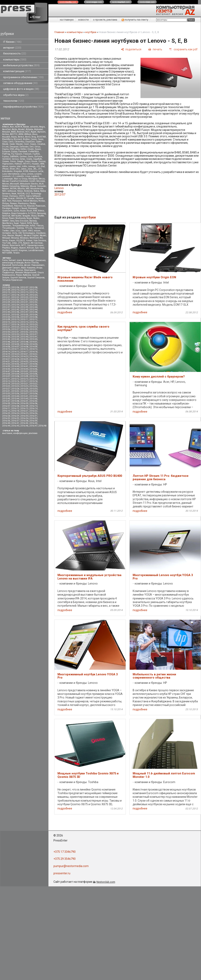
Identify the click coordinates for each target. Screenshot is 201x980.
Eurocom (6, 152)
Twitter (6, 231)
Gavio (30, 157)
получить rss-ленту (135, 20)
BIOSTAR (41, 137)
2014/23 (6, 357)
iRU (18, 169)
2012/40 (33, 307)
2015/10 (33, 376)
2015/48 (15, 401)
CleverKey (19, 142)
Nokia (36, 191)
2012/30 (15, 302)
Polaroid (31, 206)
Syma (36, 223)
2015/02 (33, 371)
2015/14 (33, 379)
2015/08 (15, 376)
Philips (6, 203)
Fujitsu (6, 157)
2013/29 (33, 329)
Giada (29, 159)
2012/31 (24, 302)
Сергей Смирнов (36, 278)
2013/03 (24, 315)
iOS (38, 166)
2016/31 (33, 416)
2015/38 (33, 394)
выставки (7, 433)
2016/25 (24, 413)
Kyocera (33, 171)
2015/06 (33, 374)
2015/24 (15, 386)
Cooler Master (16, 144)
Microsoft (14, 184)
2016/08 (15, 406)
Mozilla (21, 189)
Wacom (11, 235)
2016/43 (33, 423)
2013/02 (15, 315)
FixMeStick (34, 152)
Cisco (5, 142)
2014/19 (6, 354)
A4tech (6, 127)
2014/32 (15, 362)
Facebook (23, 152)
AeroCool (6, 129)
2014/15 (15, 352)
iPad (43, 166)
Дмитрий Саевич (11, 268)
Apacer (23, 248)
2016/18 (15, 411)
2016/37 (15, 421)
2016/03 (6, 403)
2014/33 (24, 362)
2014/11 (15, 349)
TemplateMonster (21, 226)
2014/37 (24, 364)
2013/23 (15, 327)
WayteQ (19, 235)
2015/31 (6, 391)
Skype (29, 218)
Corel (26, 144)
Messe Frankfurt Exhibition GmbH (19, 181)
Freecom (27, 154)
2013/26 (6, 329)
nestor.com (68, 2)
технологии (14, 101)
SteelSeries (8, 223)
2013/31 (15, 332)
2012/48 (33, 312)
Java (30, 169)
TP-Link (29, 228)
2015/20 (15, 384)
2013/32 (24, 332)
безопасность (15, 53)
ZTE (20, 243)
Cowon (33, 144)
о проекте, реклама (105, 20)
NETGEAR (7, 253)
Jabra (24, 169)
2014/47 (6, 371)
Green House (31, 161)
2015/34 (33, 391)
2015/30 (33, 389)
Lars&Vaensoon (36, 250)
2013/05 (6, 317)
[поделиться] (131, 49)
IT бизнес (12, 42)
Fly (12, 154)
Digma (5, 149)
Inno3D (14, 250)
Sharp (34, 216)
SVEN (30, 223)
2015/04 (15, 374)
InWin (25, 166)
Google (20, 161)
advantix (34, 127)
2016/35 (33, 418)
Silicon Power (8, 218)
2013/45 (33, 339)
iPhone (5, 169)
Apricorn (41, 132)
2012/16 (33, 292)
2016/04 (15, 403)
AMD (13, 132)
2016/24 (15, 413)
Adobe (26, 127)
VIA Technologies (27, 233)
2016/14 (33, 408)
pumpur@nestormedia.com (71, 866)
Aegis (42, 127)
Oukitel (31, 198)
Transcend (39, 228)
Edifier (24, 149)
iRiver (12, 169)
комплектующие (17, 71)
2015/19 (6, 384)
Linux (28, 176)
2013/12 (33, 319)
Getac (23, 159)
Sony (12, 221)
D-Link (5, 147)
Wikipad (6, 238)
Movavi (6, 189)
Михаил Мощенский (26, 273)
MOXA (13, 189)
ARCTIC (14, 134)
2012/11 (24, 290)
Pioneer (13, 203)
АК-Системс (37, 243)
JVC (40, 169)
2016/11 (6, 408)
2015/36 (15, 394)
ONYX (22, 196)
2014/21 (24, 354)
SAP (13, 216)
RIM (35, 211)
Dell (32, 147)
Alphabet (38, 129)
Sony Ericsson (22, 221)
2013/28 (24, 329)
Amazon (6, 132)
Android (21, 132)
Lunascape (8, 179)
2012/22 (15, 297)
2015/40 (15, 396)
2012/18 (15, 295)
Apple (34, 132)
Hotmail (18, 164)
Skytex (36, 218)
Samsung (41, 213)
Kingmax (23, 250)
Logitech (35, 176)
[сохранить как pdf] (183, 49)
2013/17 (6, 324)
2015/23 (6, 386)
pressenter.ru (62, 873)
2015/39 (6, 396)
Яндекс (15, 248)
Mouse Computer (38, 186)
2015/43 (6, 399)
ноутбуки (91, 32)
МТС (24, 245)
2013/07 (24, 317)
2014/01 (33, 342)
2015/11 (6, 379)
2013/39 (15, 337)
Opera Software (33, 196)
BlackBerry (7, 139)
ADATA (19, 127)
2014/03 (15, 344)
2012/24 (33, 297)
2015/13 (24, 379)
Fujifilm (36, 154)
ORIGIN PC (21, 198)
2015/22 (33, 384)
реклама (33, 433)
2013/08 (33, 317)
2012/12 (33, 290)
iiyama (12, 166)
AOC (28, 132)
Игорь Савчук (16, 270)
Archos (6, 134)
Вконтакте (15, 245)
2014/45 (24, 369)
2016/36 (6, 421)
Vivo (4, 235)
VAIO (30, 231)
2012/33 (6, 305)
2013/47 (15, 342)
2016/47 (33, 426)
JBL (35, 169)
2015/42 (33, 396)
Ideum (5, 166)
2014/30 (33, 359)
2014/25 (24, 357)
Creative (41, 144)
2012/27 (24, 300)
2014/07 (15, 347)
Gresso (42, 161)
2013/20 (33, 324)
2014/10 (6, 349)
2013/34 (6, 334)
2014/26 (33, 357)
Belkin (21, 137)
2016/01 (24, 401)
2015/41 (24, 396)
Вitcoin (5, 245)
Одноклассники (35, 245)
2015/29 (24, 389)
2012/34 (15, 305)
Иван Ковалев (28, 268)
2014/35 (6, 364)
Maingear (33, 179)
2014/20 (15, 354)
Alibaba (29, 129)
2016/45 (15, 426)
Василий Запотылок (13, 265)
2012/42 (15, 310)
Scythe (18, 216)
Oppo (5, 198)
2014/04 (24, 344)
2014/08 (24, 347)
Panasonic (17, 201)
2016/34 (24, 418)
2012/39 (24, 307)
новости (83, 20)
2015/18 (33, 381)
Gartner (23, 157)
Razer (23, 211)
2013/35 (15, 334)
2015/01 (24, 371)
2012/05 (6, 287)
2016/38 (24, 421)
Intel (19, 166)
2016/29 (15, 416)
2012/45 (6, 312)
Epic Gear (40, 248)
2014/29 (24, 359)
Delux (37, 147)
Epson (38, 149)
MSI (28, 189)
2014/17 (24, 352)
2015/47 (6, 401)
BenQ (28, 137)
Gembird (6, 159)
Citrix (11, 142)
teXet (33, 226)
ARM (21, 134)
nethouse (12, 191)
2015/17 (24, 381)
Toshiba (20, 228)
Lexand (38, 174)
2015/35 (6, 394)
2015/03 (6, 374)
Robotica (6, 213)
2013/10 (15, 319)
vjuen (19, 260)
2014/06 (6, 347)
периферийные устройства (23, 107)
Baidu (14, 137)
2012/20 (33, 295)
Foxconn (18, 154)
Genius (15, 159)
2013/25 (33, 327)
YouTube (7, 243)
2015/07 (6, 376)
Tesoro (16, 253)
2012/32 (33, 302)
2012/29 (6, 302)
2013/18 (15, 324)
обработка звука (16, 95)
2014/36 (15, 364)
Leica (23, 174)
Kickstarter (7, 171)
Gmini (13, 161)
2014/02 (6, 344)
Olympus (13, 196)
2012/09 (6, 290)
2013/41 (33, 337)
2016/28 (6, 416)
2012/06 (15, 287)
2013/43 (15, 339)
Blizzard (18, 139)
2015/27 (6, 389)
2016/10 (33, 406)
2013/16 (33, 322)
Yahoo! (29, 241)
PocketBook (8, 206)
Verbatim (7, 233)
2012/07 (24, 287)
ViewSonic (41, 233)
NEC (4, 191)
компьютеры (15, 60)
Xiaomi (12, 241)
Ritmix (41, 211)
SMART (6, 221)
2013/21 (6, 327)
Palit (9, 201)
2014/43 (6, 369)
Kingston (18, 171)
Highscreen (8, 164)
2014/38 (33, 364)
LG (13, 176)
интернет (12, 48)
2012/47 (24, 312)
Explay (14, 152)
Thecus (40, 226)
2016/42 (24, 423)
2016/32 (6, 418)
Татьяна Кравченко (12, 280)
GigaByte (38, 159)
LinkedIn (20, 176)
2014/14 (6, 352)
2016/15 (6, 411)
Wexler (43, 235)
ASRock (28, 134)
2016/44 (6, 426)
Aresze (30, 248)
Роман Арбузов (23, 275)
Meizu (42, 179)
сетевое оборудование (20, 83)
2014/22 (33, 354)
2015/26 (33, 386)
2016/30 (24, 416)
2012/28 (33, 300)
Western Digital (31, 235)
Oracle (11, 198)
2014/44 (15, 369)
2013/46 (6, 342)
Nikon (20, 191)
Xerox (5, 241)
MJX (41, 184)
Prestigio (6, 208)
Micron (6, 184)
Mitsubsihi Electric (29, 184)
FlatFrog (6, 154)
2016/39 (33, 421)
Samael (12, 260)
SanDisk (6, 216)
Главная (59, 32)
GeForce (38, 157)
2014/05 (33, 344)
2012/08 (33, 287)
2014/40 (15, 366)
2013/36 (24, 334)
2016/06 (33, 403)
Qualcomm (7, 211)
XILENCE (21, 241)
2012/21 (6, 297)
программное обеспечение (23, 77)
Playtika (6, 248)
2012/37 (6, 307)
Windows (24, 238)
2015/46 (33, 399)
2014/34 (33, 362)
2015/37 (24, 394)
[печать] (155, 49)
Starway (33, 221)
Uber (12, 231)
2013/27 (15, 329)
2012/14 (15, 292)
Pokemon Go (20, 206)
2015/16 (15, 381)
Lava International (11, 174)
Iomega (32, 166)
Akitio (14, 129)
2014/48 (15, 371)
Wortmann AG (36, 238)
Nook (14, 194)
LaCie (41, 171)
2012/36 (33, 305)
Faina (5, 260)
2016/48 (42, 426)
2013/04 (33, 315)
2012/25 (6, 300)
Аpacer (26, 243)
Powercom (40, 206)
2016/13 (24, 408)
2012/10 (15, 290)
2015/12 (15, 379)
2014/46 (33, 369)
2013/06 (15, 317)
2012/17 (6, 295)
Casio (41, 139)
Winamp (15, 238)
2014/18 (33, 352)
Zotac (14, 243)
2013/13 (6, 322)
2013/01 (6, 315)
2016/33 (15, 418)
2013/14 (15, 322)
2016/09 (24, 406)
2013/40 (24, 337)
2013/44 (24, 339)
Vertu (15, 233)
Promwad (33, 208)
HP (24, 164)
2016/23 (6, 413)
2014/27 (6, 359)
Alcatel (21, 129)
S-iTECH (32, 213)
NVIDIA (21, 194)
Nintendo (28, 191)
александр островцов (13, 263)
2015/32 (15, 391)
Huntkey (6, 250)
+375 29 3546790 (65, 859)
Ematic (31, 149)
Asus (35, 134)
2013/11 (24, 319)
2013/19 (24, 324)
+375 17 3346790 (65, 852)
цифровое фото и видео (21, 89)
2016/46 (24, 426)
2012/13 (6, 292)
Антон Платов (32, 263)
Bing (34, 137)
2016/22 (33, 411)
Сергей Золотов (18, 278)
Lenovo (30, 174)
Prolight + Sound (19, 208)
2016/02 (33, 401)
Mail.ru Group (21, 179)
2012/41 (6, 310)
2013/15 (24, 322)
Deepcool (14, 147)
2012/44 (33, 310)
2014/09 (33, 347)
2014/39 (6, 366)
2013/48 (24, 342)
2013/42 (6, 339)
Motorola (25, 186)
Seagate (26, 216)
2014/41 (24, 366)
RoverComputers (19, 213)
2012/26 (15, 300)
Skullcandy (21, 218)
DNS (12, 149)
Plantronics (23, 203)
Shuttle (41, 216)
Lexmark (6, 176)
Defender (24, 147)
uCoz (18, 231)
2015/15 (6, 381)
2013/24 (24, 327)
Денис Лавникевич (34, 265)
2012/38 (15, 307)
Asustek (6, 137)
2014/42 (33, 366)
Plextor (33, 203)
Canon (34, 139)
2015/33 (24, 391)
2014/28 (15, 359)
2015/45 (24, 399)
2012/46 (15, 312)
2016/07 (6, 406)
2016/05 (24, 403)
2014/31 (6, 362)
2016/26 (33, 413)
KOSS (26, 171)
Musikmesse (37, 189)
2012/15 (24, 292)
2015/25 (24, 386)
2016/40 (6, 423)
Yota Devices (40, 241)
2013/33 (33, 332)
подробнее (65, 312)
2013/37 (33, 334)
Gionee (6, 161)
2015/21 (24, 384)
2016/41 (15, 423)
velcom (37, 231)
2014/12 (24, 349)
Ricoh (29, 211)
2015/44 (15, 399)
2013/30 (6, 332)
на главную (67, 20)
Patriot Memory (30, 201)
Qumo (16, 211)
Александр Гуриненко (34, 260)
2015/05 (24, 374)
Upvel (24, 231)
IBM (42, 164)
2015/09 (24, 376)
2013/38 (6, 337)
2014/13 (33, 349)
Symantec (7, 226)
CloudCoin (30, 142)
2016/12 (15, 408)
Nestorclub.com (106, 882)
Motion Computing (11, 186)
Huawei (35, 164)
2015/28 (15, 389)
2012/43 (24, 310)
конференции (20, 433)
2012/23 (24, 297)
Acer (12, 127)
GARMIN (14, 157)
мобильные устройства (21, 65)
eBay (17, 149)
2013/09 (6, 319)
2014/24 (15, 357)
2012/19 (24, 295)
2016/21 (24, 411)
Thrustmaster (9, 228)
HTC (29, 164)
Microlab (41, 181)
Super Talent (20, 223)
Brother (26, 139)
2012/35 (24, 305)
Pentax (42, 201)
